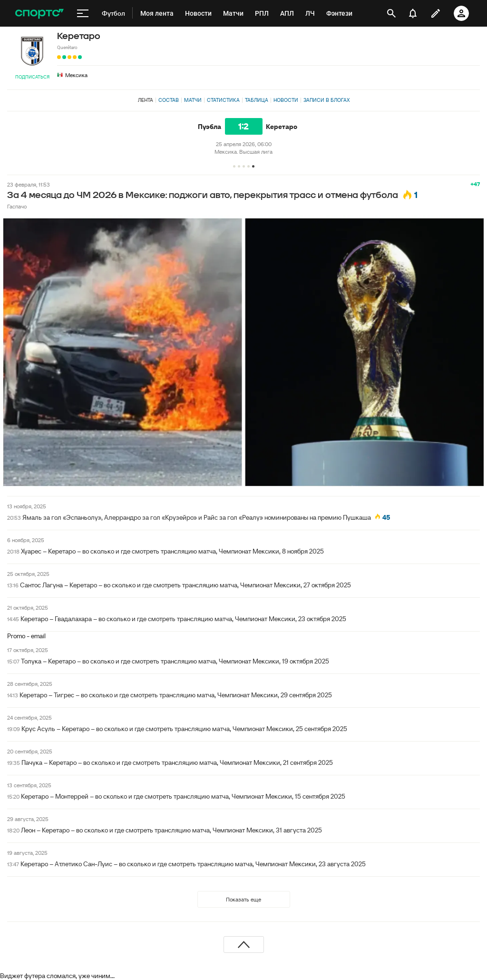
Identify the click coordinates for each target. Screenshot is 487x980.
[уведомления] (413, 13)
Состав (169, 100)
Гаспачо (17, 206)
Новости (286, 100)
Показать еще (243, 899)
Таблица (257, 100)
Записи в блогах (326, 100)
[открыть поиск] (391, 13)
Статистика (223, 100)
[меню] (83, 13)
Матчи (193, 100)
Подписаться (32, 77)
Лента (146, 100)
